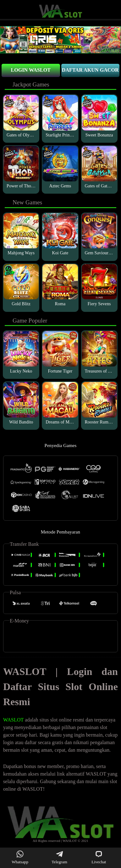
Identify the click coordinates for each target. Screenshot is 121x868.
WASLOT (13, 720)
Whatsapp (20, 857)
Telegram (59, 857)
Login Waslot (31, 70)
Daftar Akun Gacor (90, 70)
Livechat (99, 857)
